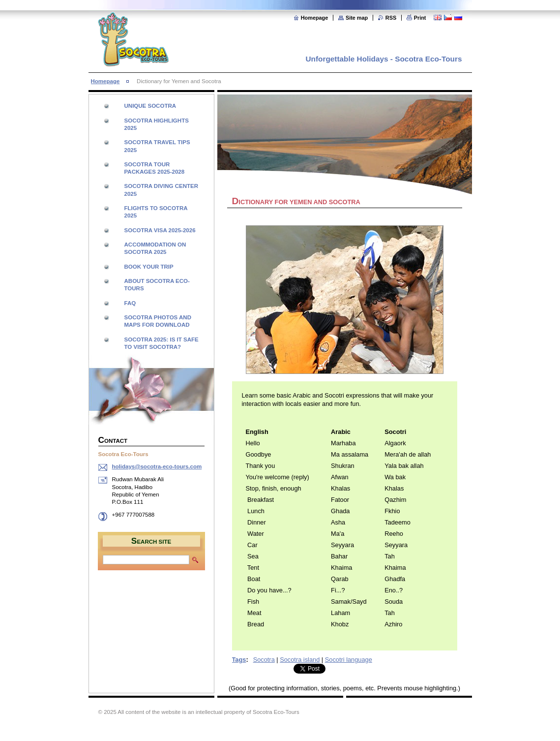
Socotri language (349, 660)
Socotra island (300, 660)
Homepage (315, 18)
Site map (357, 18)
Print (420, 18)
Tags (239, 660)
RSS (391, 18)
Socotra (264, 660)
